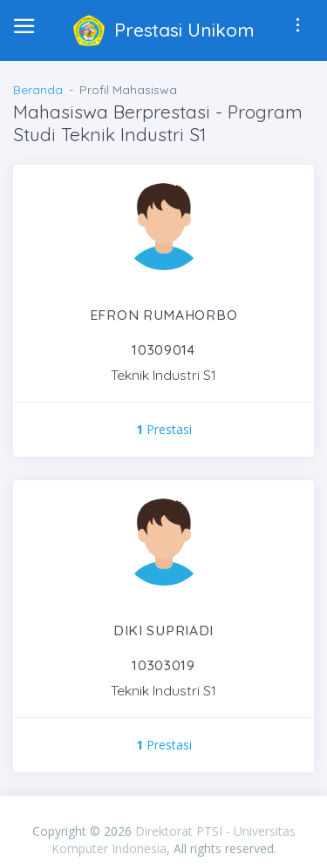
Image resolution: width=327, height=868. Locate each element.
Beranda (38, 90)
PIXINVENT (164, 814)
